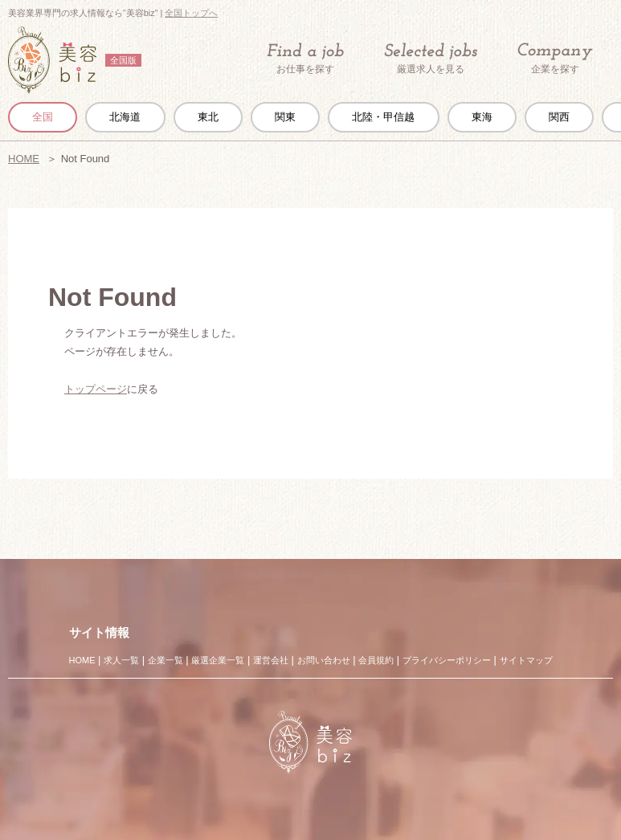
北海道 (125, 117)
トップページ (96, 389)
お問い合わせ (324, 660)
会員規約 (376, 660)
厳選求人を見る (431, 59)
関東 (285, 117)
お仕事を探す (305, 59)
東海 (482, 117)
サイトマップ (526, 660)
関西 (559, 117)
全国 (43, 117)
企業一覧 (165, 660)
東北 (208, 117)
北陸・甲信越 (383, 117)
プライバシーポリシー (447, 660)
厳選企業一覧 (218, 660)
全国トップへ (191, 13)
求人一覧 (121, 660)
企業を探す (555, 59)
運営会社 (271, 660)
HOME (24, 159)
